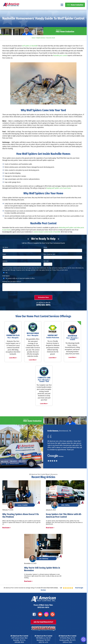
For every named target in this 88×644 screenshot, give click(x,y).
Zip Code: (47, 266)
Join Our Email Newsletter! (43, 627)
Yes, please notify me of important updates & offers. (19, 283)
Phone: (46, 252)
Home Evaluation (75, 9)
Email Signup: (6, 281)
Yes (5, 277)
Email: (5, 259)
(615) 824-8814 (78, 2)
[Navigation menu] (62, 9)
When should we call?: (50, 259)
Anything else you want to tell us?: (12, 286)
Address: (5, 266)
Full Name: (6, 252)
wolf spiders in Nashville (30, 50)
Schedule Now (43, 302)
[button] (83, 639)
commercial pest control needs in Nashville (47, 237)
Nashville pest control (60, 60)
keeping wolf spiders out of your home (59, 193)
